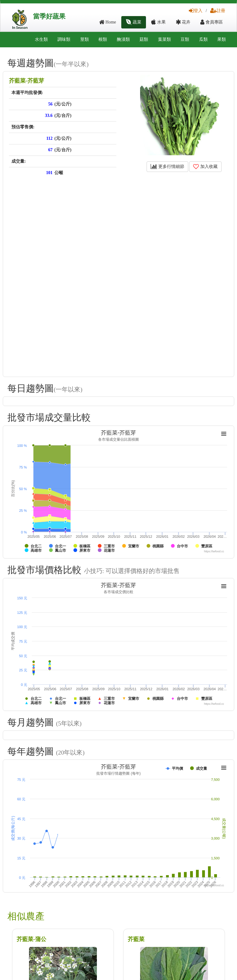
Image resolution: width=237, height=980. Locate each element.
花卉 (183, 22)
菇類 (144, 39)
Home (108, 22)
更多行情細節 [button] (167, 167)
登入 (196, 11)
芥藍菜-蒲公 (31, 939)
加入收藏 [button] (205, 167)
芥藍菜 (136, 939)
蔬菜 (134, 22)
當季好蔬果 (49, 16)
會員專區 (212, 22)
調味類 (64, 39)
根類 (103, 39)
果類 (222, 39)
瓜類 (203, 39)
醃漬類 (123, 39)
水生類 (41, 39)
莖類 (85, 39)
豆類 (185, 39)
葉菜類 (164, 39)
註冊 (218, 11)
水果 (158, 22)
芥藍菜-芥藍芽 (27, 81)
